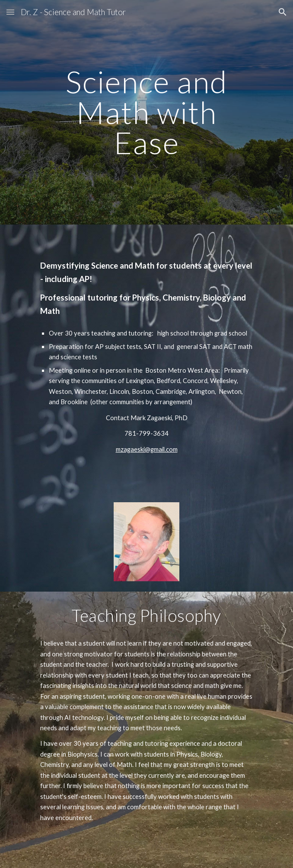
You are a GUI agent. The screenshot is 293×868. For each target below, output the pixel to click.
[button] (10, 12)
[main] (146, 112)
